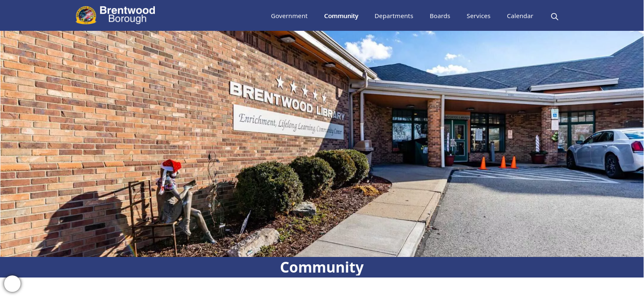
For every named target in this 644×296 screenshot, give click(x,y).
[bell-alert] (12, 284)
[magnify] (555, 17)
